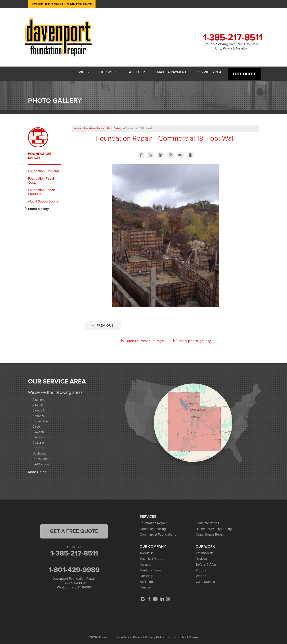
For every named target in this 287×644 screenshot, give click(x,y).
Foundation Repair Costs (41, 178)
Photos (201, 568)
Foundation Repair (39, 153)
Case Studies (205, 579)
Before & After (206, 562)
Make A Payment (168, 72)
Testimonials (205, 551)
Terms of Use (177, 635)
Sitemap (195, 635)
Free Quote (245, 72)
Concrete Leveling (153, 526)
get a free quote (74, 529)
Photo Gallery (38, 206)
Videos (201, 574)
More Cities (37, 470)
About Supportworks (43, 199)
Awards (145, 562)
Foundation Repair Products (41, 190)
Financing (147, 585)
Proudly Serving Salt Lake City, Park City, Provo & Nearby (231, 46)
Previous (103, 323)
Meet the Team (150, 568)
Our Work (100, 72)
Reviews (202, 556)
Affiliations (147, 579)
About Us (132, 72)
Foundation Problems (44, 169)
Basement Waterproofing (214, 526)
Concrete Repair (208, 521)
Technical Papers (152, 556)
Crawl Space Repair (210, 532)
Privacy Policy (155, 635)
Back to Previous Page (142, 339)
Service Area (209, 72)
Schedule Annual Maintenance (63, 4)
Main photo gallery (192, 339)
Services (69, 72)
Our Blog (146, 574)
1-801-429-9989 (74, 567)
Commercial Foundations (158, 532)
